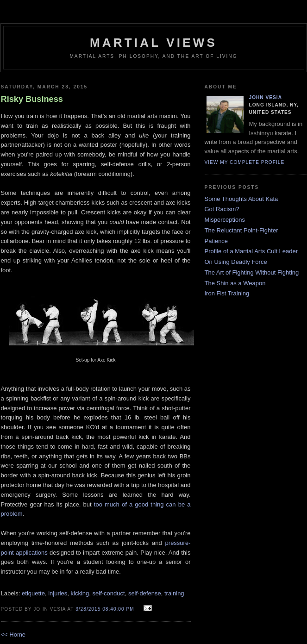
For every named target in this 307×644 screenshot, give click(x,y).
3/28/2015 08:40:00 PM (105, 609)
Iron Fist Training (227, 293)
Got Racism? (222, 209)
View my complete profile (245, 162)
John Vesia (266, 97)
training (174, 593)
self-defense (145, 593)
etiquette (33, 593)
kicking (80, 593)
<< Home (13, 635)
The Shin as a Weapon (235, 283)
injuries (58, 593)
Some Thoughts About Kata (241, 199)
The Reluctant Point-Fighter (241, 230)
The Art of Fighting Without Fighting (252, 272)
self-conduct (109, 593)
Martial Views (153, 43)
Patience (216, 241)
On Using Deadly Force (236, 262)
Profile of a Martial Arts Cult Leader (251, 251)
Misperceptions (225, 220)
